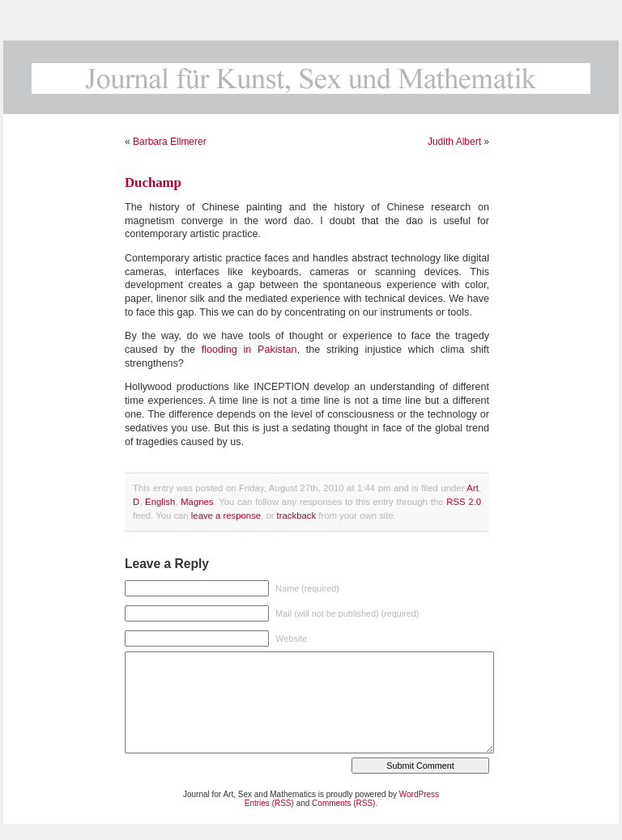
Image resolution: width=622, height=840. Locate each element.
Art (472, 488)
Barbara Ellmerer (170, 142)
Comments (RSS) (343, 803)
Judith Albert (454, 142)
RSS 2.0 (464, 502)
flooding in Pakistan (249, 350)
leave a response (226, 515)
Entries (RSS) (269, 803)
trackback (296, 515)
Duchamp (153, 182)
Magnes (197, 502)
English (160, 502)
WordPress (419, 794)
